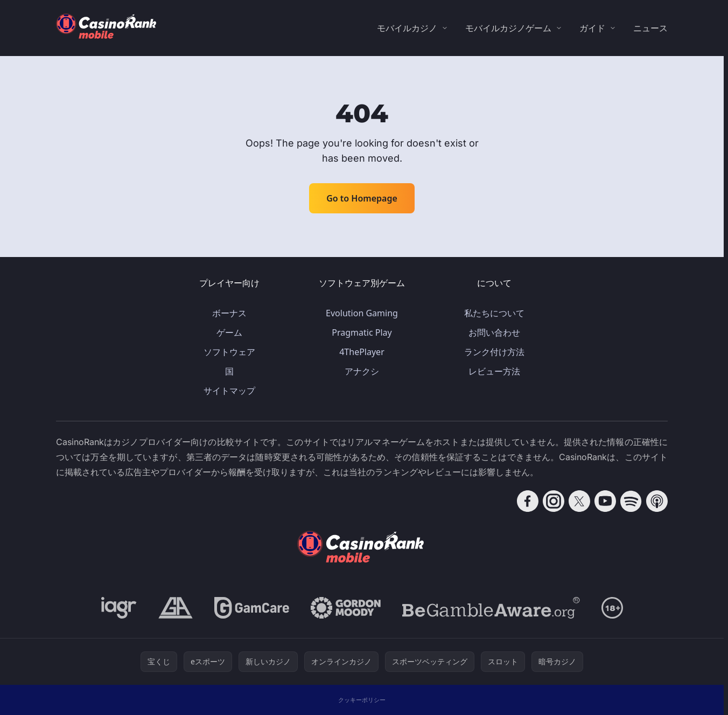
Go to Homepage (362, 198)
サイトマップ (229, 391)
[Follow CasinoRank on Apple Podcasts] (657, 501)
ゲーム (229, 332)
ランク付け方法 (494, 352)
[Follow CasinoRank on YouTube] (605, 501)
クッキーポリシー (362, 700)
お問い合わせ (494, 332)
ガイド (592, 28)
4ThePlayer (362, 352)
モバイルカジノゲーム (508, 28)
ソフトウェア (229, 352)
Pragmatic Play (362, 332)
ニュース (650, 28)
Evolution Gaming (362, 313)
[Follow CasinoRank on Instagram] (554, 501)
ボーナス (229, 313)
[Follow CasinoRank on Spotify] (631, 501)
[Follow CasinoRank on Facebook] (528, 501)
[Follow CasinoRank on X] (579, 501)
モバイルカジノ (407, 28)
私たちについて (494, 313)
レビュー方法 (494, 371)
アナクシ (362, 371)
